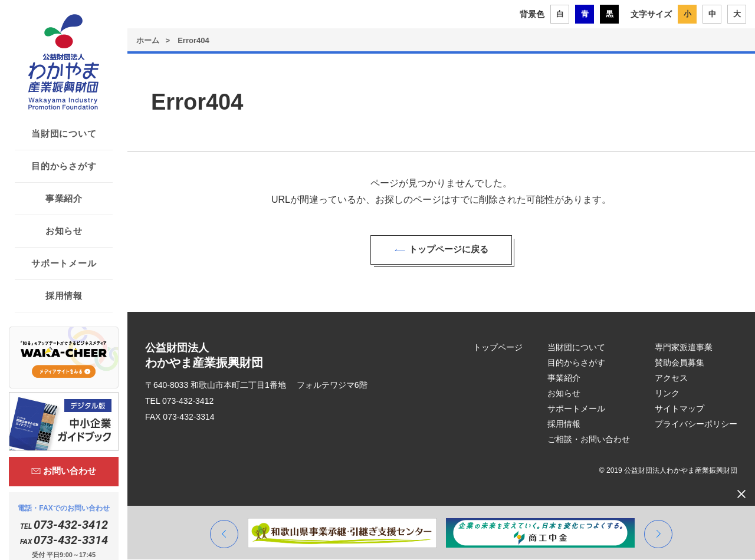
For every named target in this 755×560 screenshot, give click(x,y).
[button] (224, 534)
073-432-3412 (188, 401)
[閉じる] (743, 494)
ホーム (148, 40)
